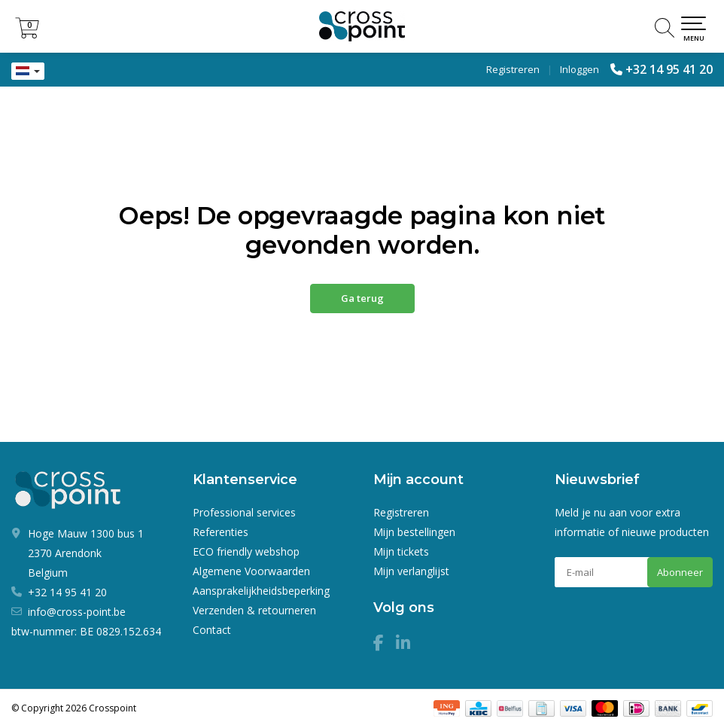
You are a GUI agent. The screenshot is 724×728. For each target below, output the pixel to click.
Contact (212, 630)
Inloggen (580, 69)
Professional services (244, 512)
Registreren (513, 69)
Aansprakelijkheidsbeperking (261, 591)
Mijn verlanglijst (411, 571)
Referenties (221, 532)
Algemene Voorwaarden (251, 571)
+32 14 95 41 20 (669, 69)
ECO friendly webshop (246, 551)
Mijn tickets (401, 551)
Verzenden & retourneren (254, 610)
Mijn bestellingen (414, 532)
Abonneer (680, 572)
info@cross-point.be (77, 612)
